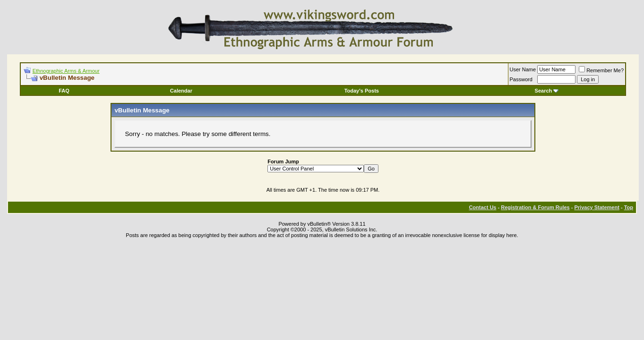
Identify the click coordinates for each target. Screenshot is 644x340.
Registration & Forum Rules (535, 207)
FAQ (64, 91)
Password (521, 79)
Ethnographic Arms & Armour (66, 71)
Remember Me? (601, 70)
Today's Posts (362, 91)
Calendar (181, 91)
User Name (523, 69)
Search (547, 91)
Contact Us (482, 207)
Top (629, 207)
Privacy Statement (597, 207)
